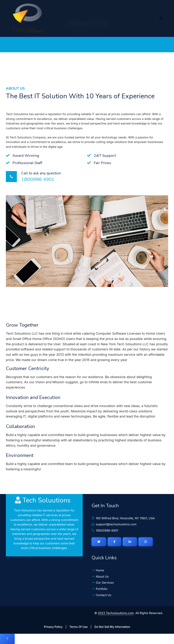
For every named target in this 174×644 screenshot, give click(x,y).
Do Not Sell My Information (112, 627)
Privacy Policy (53, 627)
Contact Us (101, 595)
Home (98, 570)
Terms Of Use (79, 627)
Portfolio (99, 589)
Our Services (103, 583)
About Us (100, 577)
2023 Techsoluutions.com (116, 613)
